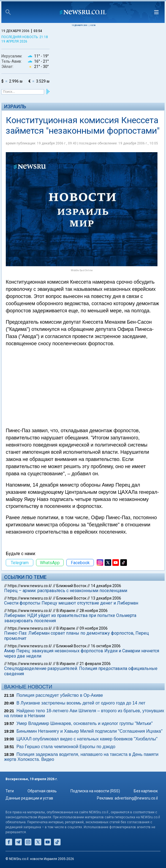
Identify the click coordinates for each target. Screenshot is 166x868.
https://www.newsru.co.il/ (30, 586)
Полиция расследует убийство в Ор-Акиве (60, 695)
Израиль (15, 106)
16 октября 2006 (106, 646)
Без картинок (146, 791)
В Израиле (66, 611)
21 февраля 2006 (95, 664)
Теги (10, 791)
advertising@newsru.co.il (136, 798)
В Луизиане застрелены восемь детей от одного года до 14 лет (81, 703)
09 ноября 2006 (94, 628)
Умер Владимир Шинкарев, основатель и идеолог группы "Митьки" (85, 723)
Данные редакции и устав (29, 798)
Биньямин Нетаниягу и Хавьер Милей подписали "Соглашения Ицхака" (90, 731)
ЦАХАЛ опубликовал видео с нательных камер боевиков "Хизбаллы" (87, 739)
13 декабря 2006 (106, 598)
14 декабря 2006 (106, 586)
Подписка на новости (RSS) (95, 791)
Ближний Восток (71, 586)
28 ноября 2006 (94, 611)
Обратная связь (42, 791)
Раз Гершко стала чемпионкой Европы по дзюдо (66, 747)
